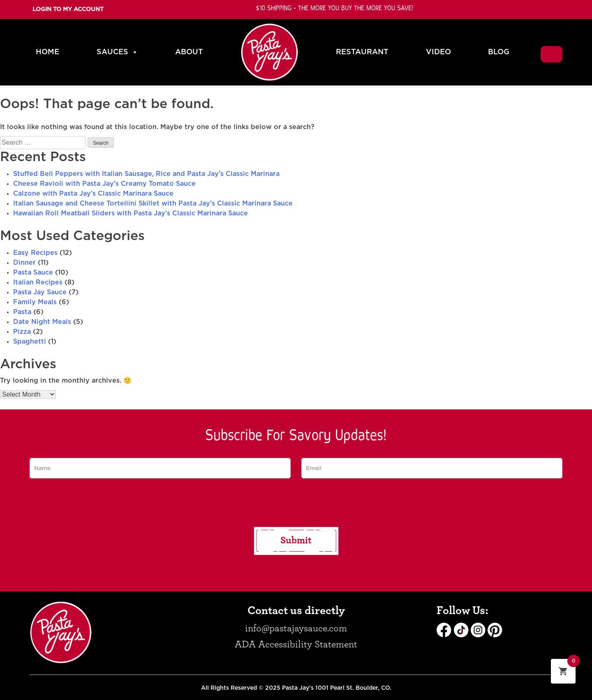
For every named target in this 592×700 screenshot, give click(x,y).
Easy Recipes (35, 253)
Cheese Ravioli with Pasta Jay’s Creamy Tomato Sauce (104, 184)
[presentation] (296, 503)
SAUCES (117, 52)
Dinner (24, 263)
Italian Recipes (38, 282)
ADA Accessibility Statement (296, 645)
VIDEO (438, 52)
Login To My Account (68, 9)
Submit (296, 541)
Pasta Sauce (33, 273)
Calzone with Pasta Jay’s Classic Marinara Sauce (93, 194)
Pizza (22, 332)
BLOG (499, 52)
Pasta (22, 312)
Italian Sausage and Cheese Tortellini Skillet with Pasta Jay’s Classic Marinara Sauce (153, 203)
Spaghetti (30, 342)
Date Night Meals (42, 322)
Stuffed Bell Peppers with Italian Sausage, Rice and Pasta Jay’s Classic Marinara (146, 174)
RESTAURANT (362, 52)
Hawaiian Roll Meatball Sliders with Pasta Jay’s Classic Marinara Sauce (131, 213)
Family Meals (35, 302)
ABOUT (189, 52)
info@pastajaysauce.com (296, 628)
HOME (47, 52)
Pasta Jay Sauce (40, 292)
